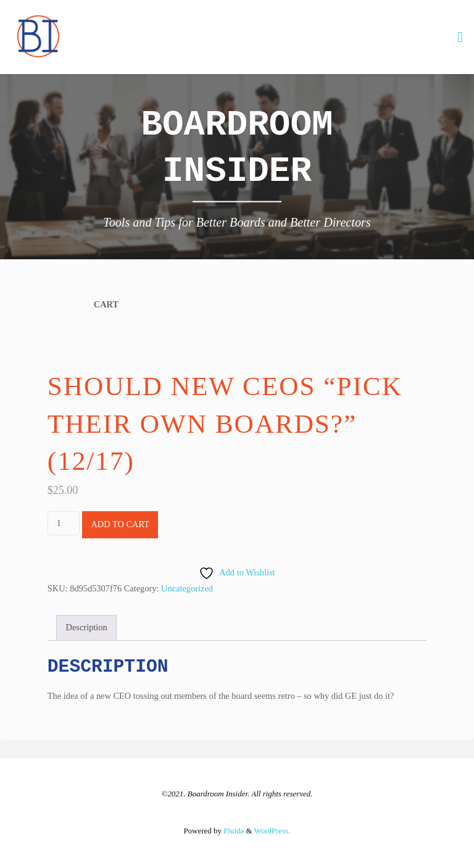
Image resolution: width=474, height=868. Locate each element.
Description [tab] (87, 627)
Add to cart (120, 524)
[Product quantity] (64, 523)
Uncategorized (187, 588)
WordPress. (272, 831)
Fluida (233, 831)
